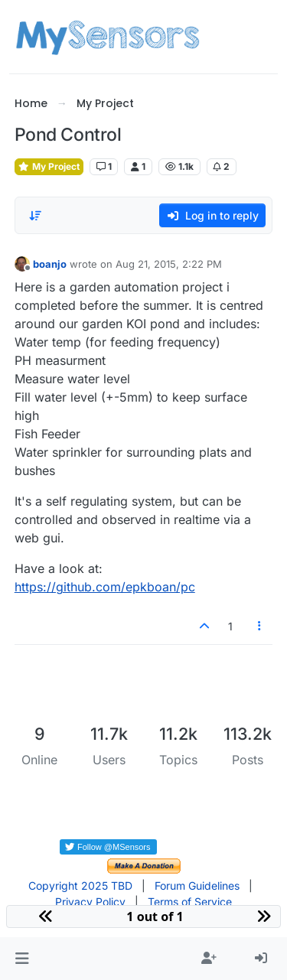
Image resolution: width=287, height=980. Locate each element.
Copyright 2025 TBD (80, 886)
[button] (22, 959)
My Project (49, 166)
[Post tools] (259, 626)
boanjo (50, 264)
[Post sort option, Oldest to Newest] (35, 216)
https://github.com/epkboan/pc (105, 587)
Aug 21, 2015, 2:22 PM (169, 264)
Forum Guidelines (197, 886)
